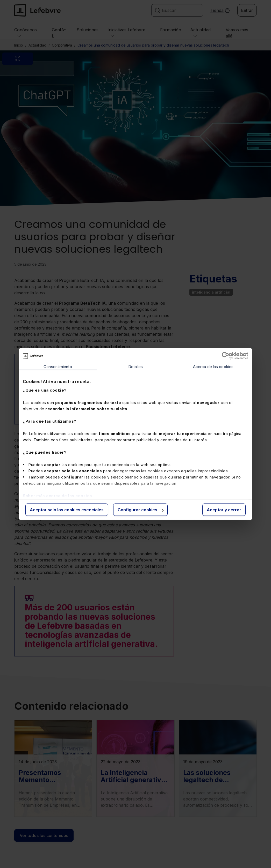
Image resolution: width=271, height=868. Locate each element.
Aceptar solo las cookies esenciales (67, 510)
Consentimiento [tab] (58, 367)
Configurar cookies (141, 510)
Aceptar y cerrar (224, 510)
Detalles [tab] (136, 367)
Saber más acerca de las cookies (58, 495)
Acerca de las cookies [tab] (213, 367)
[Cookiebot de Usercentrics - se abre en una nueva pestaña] (226, 356)
